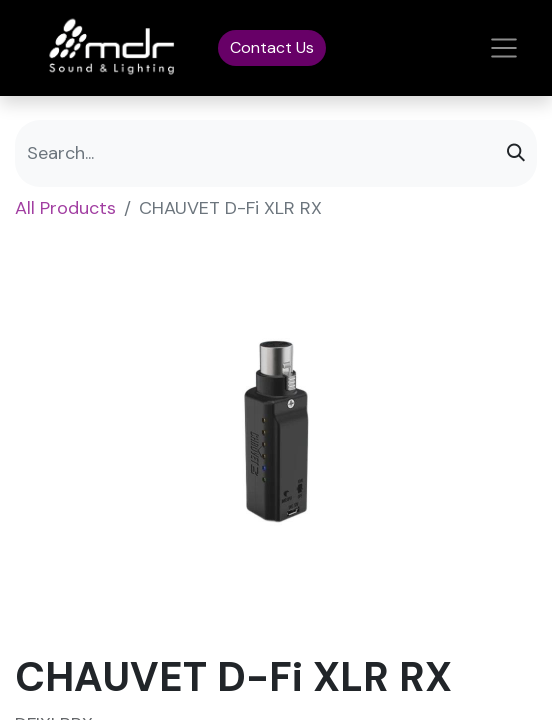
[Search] (516, 153)
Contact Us (272, 47)
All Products (65, 208)
